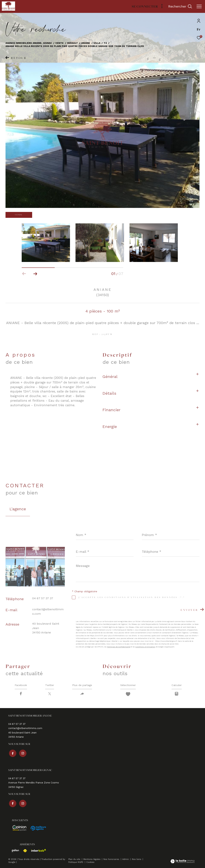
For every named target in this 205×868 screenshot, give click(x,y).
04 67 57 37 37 (43, 598)
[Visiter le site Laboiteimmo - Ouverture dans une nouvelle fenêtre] (182, 862)
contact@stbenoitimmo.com (25, 729)
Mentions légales (92, 859)
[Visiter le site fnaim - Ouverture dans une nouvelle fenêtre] (23, 851)
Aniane (86, 43)
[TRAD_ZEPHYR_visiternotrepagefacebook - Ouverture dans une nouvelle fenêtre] (12, 754)
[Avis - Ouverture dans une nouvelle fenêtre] (18, 828)
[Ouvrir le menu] (199, 6)
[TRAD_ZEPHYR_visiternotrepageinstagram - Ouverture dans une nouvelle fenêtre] (22, 754)
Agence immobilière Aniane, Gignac (29, 43)
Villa (97, 43)
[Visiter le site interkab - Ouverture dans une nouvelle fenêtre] (37, 850)
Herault (72, 43)
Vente (59, 43)
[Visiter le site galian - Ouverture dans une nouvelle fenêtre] (14, 850)
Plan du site (75, 859)
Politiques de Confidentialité (119, 647)
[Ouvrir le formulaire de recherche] (180, 6)
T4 (105, 43)
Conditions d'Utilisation (145, 647)
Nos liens (137, 859)
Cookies (90, 862)
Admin (126, 859)
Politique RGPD (76, 862)
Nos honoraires (112, 859)
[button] (35, 274)
